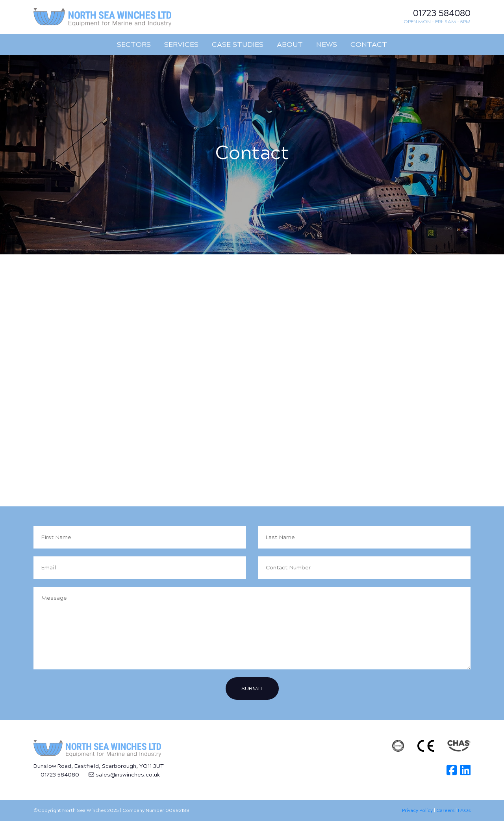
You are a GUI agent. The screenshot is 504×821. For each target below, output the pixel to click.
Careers (445, 810)
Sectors (134, 44)
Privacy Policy (417, 810)
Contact (369, 44)
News (327, 44)
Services (181, 44)
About (290, 44)
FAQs (464, 810)
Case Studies (238, 44)
